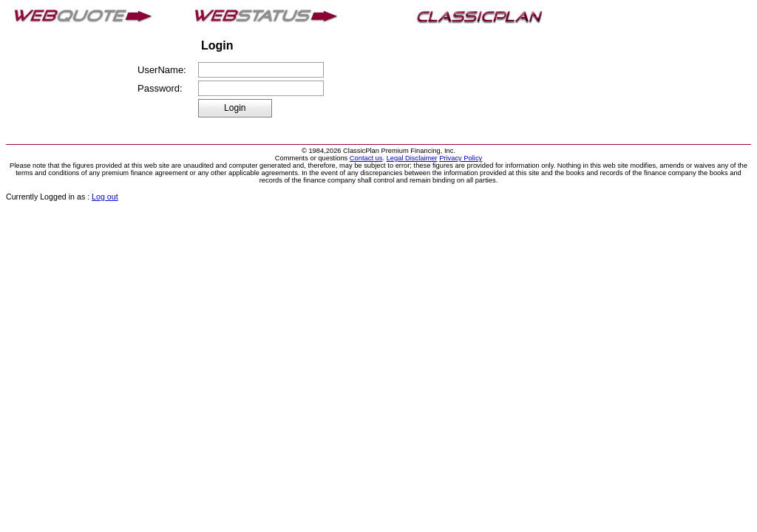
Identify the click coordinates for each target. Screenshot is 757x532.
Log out (105, 197)
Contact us (366, 158)
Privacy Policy (461, 158)
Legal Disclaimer (412, 158)
